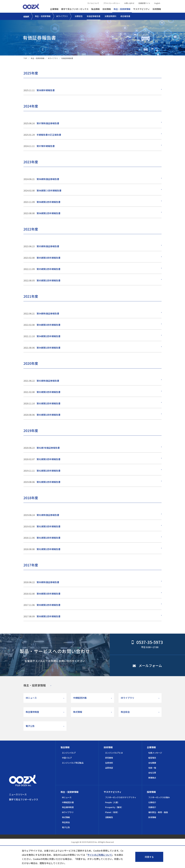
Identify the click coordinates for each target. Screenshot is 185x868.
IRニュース (31, 698)
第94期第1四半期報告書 (49, 348)
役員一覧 (152, 768)
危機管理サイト (144, 3)
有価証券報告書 (94, 16)
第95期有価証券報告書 (48, 246)
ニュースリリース (18, 794)
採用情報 (157, 9)
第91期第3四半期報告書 (49, 526)
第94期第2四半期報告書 (49, 336)
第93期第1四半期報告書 (49, 415)
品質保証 (109, 768)
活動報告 (109, 817)
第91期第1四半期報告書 (49, 549)
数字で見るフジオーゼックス (75, 9)
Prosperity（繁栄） (114, 807)
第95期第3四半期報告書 (49, 258)
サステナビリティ (142, 9)
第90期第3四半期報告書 (49, 594)
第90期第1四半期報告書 (49, 616)
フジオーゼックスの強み (159, 797)
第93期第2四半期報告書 (49, 403)
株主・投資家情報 (122, 9)
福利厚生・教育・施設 (158, 812)
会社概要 (152, 763)
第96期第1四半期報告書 (49, 213)
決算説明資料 (110, 16)
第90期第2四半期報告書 (49, 605)
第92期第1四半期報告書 (49, 482)
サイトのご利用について (100, 855)
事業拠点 (152, 778)
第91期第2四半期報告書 (49, 538)
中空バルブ (67, 758)
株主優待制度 (32, 712)
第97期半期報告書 (46, 146)
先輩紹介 (152, 807)
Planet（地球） (112, 812)
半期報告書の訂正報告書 (49, 135)
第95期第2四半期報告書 (49, 269)
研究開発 (109, 758)
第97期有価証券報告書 (48, 123)
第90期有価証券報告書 (48, 582)
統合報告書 (125, 16)
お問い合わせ (129, 3)
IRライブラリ (62, 16)
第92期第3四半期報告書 (49, 459)
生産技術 (109, 763)
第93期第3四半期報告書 (49, 392)
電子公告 (30, 726)
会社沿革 (152, 773)
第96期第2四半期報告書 (49, 202)
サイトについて (93, 3)
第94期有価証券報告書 (48, 313)
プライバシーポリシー (112, 3)
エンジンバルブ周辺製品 (73, 763)
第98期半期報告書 (46, 90)
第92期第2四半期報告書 (49, 471)
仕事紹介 (152, 802)
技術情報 (107, 9)
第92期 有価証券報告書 (48, 448)
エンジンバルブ (69, 753)
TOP (25, 58)
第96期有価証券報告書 (48, 179)
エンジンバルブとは (114, 753)
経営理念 (152, 758)
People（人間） (112, 802)
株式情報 (78, 712)
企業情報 (54, 9)
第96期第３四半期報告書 (49, 190)
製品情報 (96, 9)
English (157, 3)
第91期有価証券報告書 (48, 515)
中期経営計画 (80, 698)
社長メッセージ (155, 753)
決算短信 (79, 16)
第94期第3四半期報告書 (49, 325)
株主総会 (125, 712)
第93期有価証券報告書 (48, 381)
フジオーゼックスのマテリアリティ (121, 797)
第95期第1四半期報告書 (49, 280)
